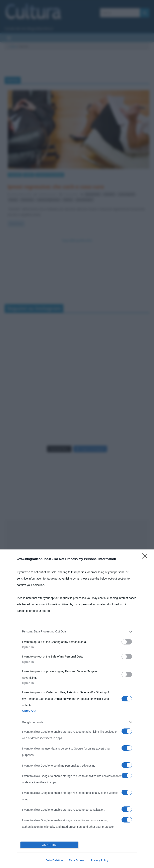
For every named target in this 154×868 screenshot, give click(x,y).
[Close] (146, 741)
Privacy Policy (100, 860)
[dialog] (77, 801)
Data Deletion (54, 860)
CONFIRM (49, 845)
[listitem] (77, 815)
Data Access (77, 860)
